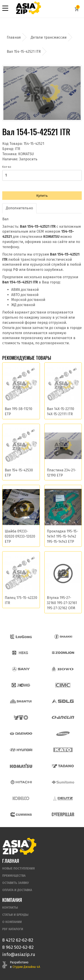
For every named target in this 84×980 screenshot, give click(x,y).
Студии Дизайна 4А (26, 967)
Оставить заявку (16, 883)
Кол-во (7, 167)
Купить (42, 195)
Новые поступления (18, 869)
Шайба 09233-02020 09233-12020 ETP (20, 536)
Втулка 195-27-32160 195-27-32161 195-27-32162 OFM (62, 603)
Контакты (10, 908)
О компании (12, 922)
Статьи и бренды (15, 915)
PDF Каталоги (13, 929)
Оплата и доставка (17, 890)
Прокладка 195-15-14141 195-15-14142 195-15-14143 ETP (62, 536)
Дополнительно (19, 208)
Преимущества (14, 876)
